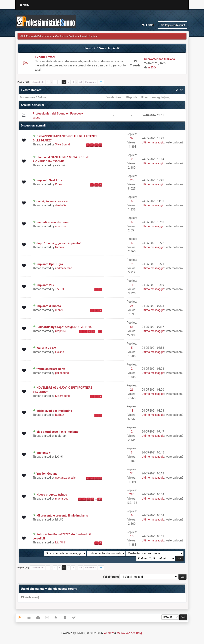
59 (80, 82)
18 (132, 411)
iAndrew (108, 633)
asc (167, 97)
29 (100, 499)
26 (132, 390)
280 (132, 494)
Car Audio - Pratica (66, 36)
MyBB (81, 633)
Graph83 (60, 331)
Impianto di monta (49, 306)
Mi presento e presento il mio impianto (62, 516)
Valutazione (114, 97)
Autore (42, 97)
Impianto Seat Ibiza (49, 180)
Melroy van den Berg (129, 633)
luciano (59, 352)
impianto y (43, 453)
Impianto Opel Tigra (50, 264)
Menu (25, 5)
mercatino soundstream (52, 222)
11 (132, 285)
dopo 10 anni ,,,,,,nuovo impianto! (58, 243)
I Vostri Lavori (45, 57)
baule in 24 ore (46, 348)
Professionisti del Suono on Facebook (58, 114)
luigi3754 (61, 542)
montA (59, 310)
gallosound (62, 373)
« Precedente (38, 82)
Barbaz (59, 415)
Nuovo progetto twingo (52, 495)
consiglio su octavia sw (52, 201)
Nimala (59, 247)
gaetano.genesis (65, 478)
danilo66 (60, 205)
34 (132, 473)
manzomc (61, 226)
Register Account (173, 25)
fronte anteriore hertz (51, 369)
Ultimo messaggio (152, 97)
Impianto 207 (45, 285)
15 (132, 536)
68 (132, 327)
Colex (58, 184)
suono (37, 118)
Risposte (132, 97)
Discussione (28, 97)
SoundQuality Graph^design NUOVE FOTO (64, 327)
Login (148, 25)
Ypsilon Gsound (47, 474)
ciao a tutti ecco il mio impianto (57, 432)
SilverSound (62, 144)
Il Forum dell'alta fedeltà (38, 36)
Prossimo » (91, 82)
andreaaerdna (64, 268)
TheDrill (60, 289)
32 (132, 138)
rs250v (152, 67)
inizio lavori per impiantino (54, 411)
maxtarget (61, 499)
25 (132, 180)
